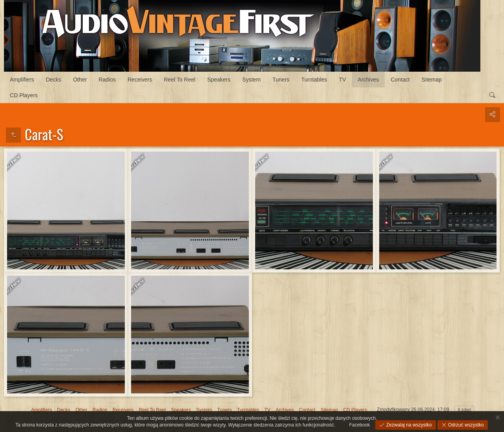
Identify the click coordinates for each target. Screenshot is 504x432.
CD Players (24, 95)
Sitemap (432, 80)
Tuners (281, 80)
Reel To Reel (180, 80)
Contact (400, 80)
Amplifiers (22, 80)
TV (343, 80)
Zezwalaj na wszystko (408, 425)
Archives (369, 80)
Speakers (219, 80)
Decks (53, 80)
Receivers (140, 80)
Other (80, 80)
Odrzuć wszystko (465, 425)
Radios (107, 80)
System (251, 80)
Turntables (314, 80)
